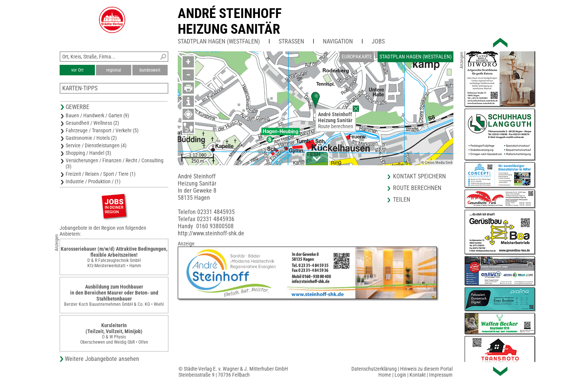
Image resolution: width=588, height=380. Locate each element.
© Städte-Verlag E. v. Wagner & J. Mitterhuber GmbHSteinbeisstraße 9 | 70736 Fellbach (233, 372)
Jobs (378, 41)
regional (114, 70)
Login (400, 375)
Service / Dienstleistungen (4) (96, 145)
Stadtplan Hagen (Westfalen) (219, 41)
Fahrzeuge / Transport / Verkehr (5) (102, 130)
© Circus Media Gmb (437, 162)
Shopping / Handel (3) (88, 153)
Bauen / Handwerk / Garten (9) (97, 115)
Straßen (291, 41)
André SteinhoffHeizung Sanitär (230, 21)
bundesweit (150, 70)
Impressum (441, 375)
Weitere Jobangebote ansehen (102, 359)
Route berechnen (336, 126)
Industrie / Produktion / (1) (93, 181)
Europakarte (357, 57)
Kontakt (418, 375)
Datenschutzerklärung (374, 369)
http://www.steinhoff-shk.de (211, 233)
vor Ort (77, 70)
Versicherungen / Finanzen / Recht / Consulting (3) (115, 163)
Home (385, 375)
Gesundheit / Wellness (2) (92, 123)
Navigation (338, 41)
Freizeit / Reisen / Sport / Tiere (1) (100, 174)
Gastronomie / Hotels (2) (91, 138)
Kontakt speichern (419, 176)
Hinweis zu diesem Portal (426, 369)
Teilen (402, 200)
